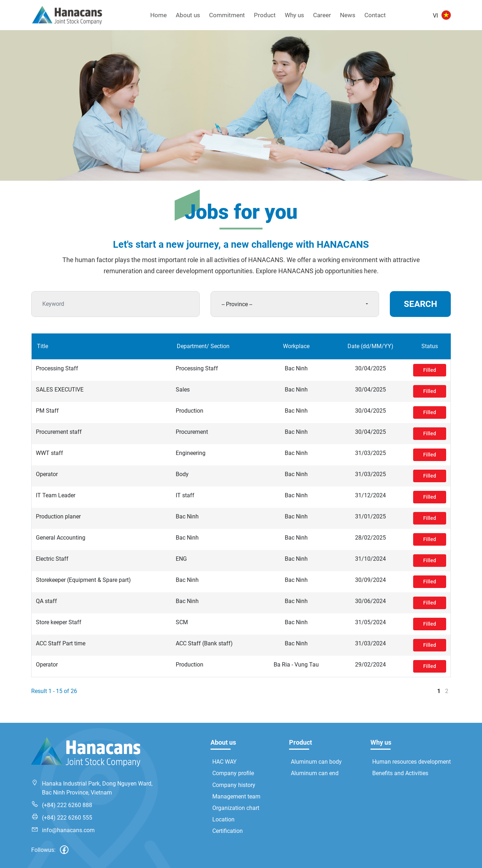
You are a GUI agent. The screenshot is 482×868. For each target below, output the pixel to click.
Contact (375, 15)
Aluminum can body (316, 762)
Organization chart (236, 808)
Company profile (233, 773)
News (348, 15)
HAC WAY (225, 762)
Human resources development (412, 762)
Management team (236, 796)
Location (223, 819)
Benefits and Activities (400, 773)
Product (265, 15)
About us (188, 15)
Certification (228, 831)
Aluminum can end (315, 773)
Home (159, 15)
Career (322, 15)
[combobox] (295, 304)
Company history (234, 785)
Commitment (227, 15)
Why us (294, 15)
